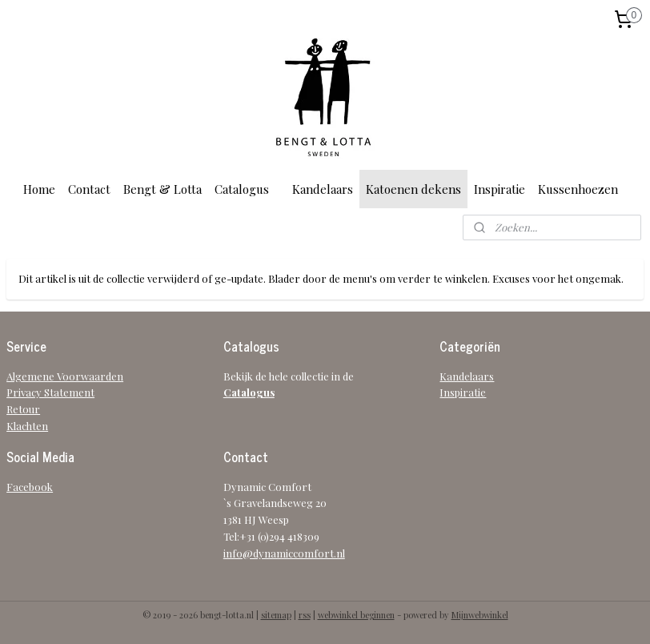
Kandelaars (323, 189)
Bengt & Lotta (162, 189)
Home (39, 189)
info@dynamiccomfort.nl (284, 553)
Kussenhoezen (578, 189)
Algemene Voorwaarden (65, 376)
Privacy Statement (50, 392)
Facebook (30, 487)
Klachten (27, 426)
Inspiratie (500, 189)
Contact (89, 189)
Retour (23, 409)
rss (305, 615)
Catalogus (242, 189)
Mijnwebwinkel (480, 615)
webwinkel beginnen (356, 615)
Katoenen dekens (413, 189)
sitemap (276, 615)
